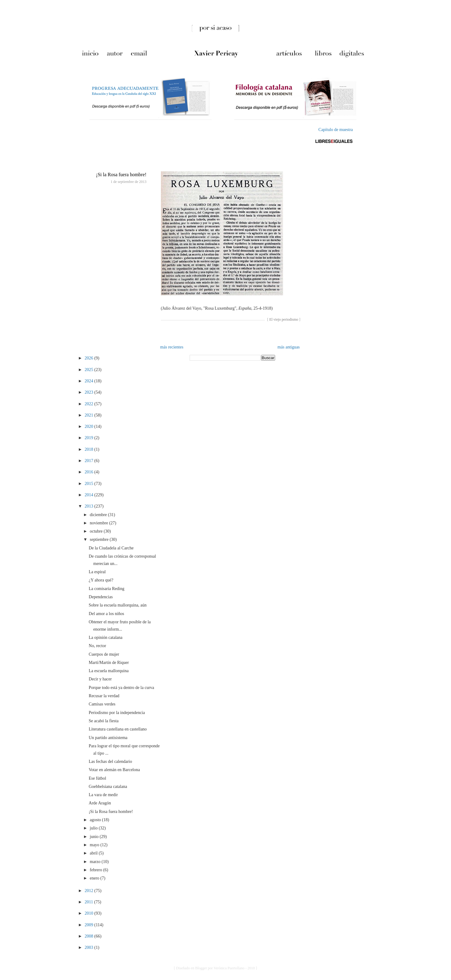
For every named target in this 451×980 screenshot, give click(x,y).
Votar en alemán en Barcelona (115, 770)
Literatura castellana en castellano (118, 729)
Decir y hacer (100, 679)
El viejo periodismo (284, 319)
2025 (89, 370)
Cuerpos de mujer (104, 654)
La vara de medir (103, 795)
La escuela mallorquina (109, 671)
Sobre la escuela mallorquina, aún (118, 605)
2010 (89, 913)
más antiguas (289, 347)
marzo (96, 862)
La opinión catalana (106, 638)
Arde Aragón (100, 803)
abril (94, 853)
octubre (97, 531)
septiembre (100, 539)
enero (95, 878)
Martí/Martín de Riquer (109, 663)
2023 (89, 392)
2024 (89, 381)
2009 (89, 925)
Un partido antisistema (108, 738)
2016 (89, 472)
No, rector (98, 646)
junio (95, 837)
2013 (89, 506)
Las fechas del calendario (111, 761)
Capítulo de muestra (336, 130)
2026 (89, 358)
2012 (89, 891)
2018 (89, 449)
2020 (89, 426)
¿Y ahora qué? (101, 580)
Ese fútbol (98, 778)
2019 (89, 438)
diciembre (99, 515)
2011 (89, 902)
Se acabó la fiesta (104, 721)
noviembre (99, 523)
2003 (89, 947)
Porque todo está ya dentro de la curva (122, 688)
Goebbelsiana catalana (108, 787)
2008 (89, 936)
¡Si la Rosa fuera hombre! (121, 175)
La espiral (97, 572)
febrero (96, 870)
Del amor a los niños (107, 614)
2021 (89, 415)
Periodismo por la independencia (117, 713)
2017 (89, 461)
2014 (89, 495)
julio (94, 828)
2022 (89, 404)
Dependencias (101, 597)
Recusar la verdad (104, 696)
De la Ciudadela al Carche (111, 548)
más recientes (172, 347)
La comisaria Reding (107, 589)
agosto (96, 820)
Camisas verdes (102, 704)
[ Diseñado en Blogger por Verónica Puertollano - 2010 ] (216, 968)
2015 (89, 484)
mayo (95, 845)
